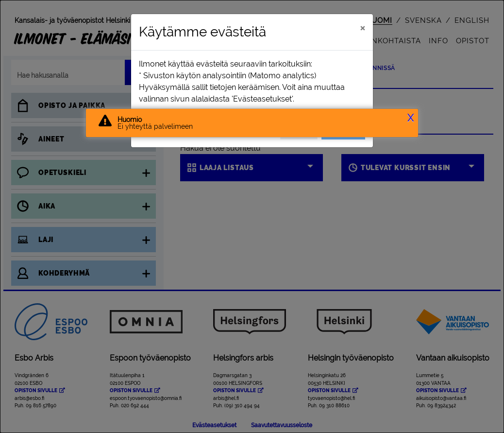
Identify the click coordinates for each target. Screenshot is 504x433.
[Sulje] (362, 28)
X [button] (411, 118)
